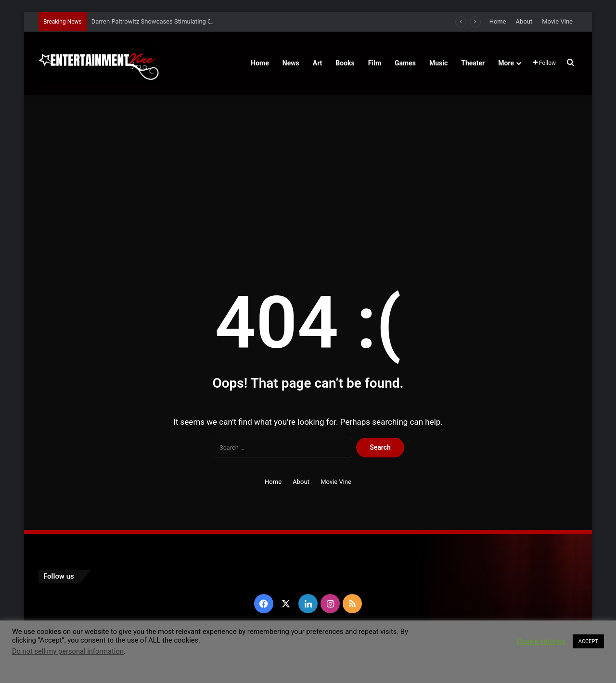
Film (375, 63)
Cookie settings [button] (541, 641)
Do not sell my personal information (68, 651)
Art (318, 63)
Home (498, 21)
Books (345, 63)
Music (438, 63)
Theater (473, 63)
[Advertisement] (308, 177)
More (506, 63)
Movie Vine (557, 21)
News (291, 63)
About (524, 21)
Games (405, 63)
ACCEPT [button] (588, 641)
